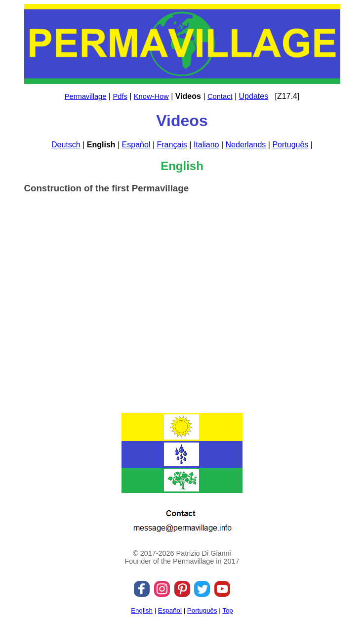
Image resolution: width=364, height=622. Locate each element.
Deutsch (66, 145)
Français (172, 145)
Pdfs (120, 96)
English (142, 610)
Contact (220, 96)
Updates (254, 96)
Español (136, 145)
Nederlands (246, 145)
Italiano (206, 145)
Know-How (151, 96)
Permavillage (86, 96)
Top (228, 610)
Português (290, 145)
